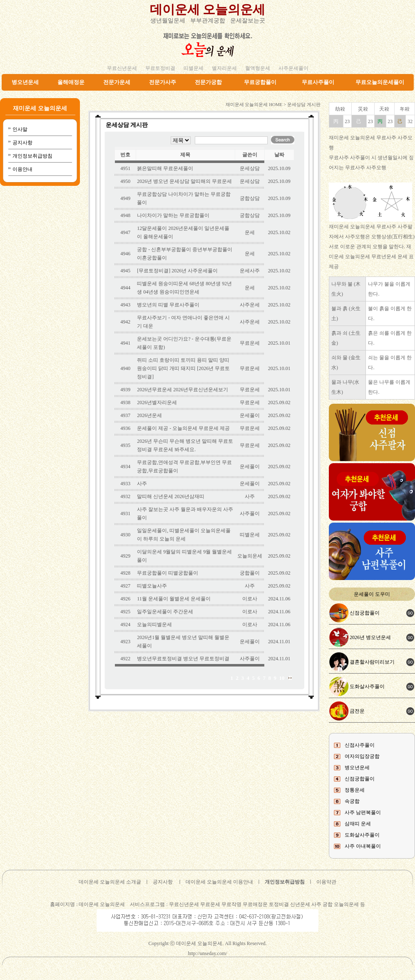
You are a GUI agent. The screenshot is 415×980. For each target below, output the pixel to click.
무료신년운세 (122, 68)
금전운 (357, 711)
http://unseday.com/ (207, 953)
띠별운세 (194, 68)
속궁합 (352, 801)
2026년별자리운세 (157, 402)
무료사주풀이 (318, 82)
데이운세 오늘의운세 (208, 9)
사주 (142, 484)
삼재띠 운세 (358, 824)
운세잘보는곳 (248, 21)
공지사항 (22, 143)
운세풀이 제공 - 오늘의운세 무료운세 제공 (183, 428)
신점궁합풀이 (365, 613)
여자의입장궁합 (362, 756)
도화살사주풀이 (367, 686)
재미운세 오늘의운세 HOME (254, 104)
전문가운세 (117, 82)
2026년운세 (149, 415)
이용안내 (22, 169)
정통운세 (355, 790)
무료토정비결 (160, 68)
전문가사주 (163, 82)
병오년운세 (25, 82)
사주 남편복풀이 (363, 812)
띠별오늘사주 (152, 586)
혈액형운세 (258, 68)
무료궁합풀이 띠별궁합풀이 (168, 573)
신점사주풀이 (360, 745)
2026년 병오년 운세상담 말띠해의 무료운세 (184, 181)
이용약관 (326, 882)
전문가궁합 (208, 82)
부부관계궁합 (208, 21)
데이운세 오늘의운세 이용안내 (219, 882)
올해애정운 (71, 82)
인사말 (20, 129)
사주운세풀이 (293, 68)
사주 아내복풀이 (363, 846)
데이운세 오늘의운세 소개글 (110, 882)
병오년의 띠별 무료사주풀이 (168, 305)
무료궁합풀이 (260, 82)
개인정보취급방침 (32, 156)
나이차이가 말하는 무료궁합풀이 (173, 215)
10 (282, 678)
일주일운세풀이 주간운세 (165, 612)
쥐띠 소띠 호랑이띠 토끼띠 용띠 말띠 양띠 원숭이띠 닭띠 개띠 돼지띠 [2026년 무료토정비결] (183, 368)
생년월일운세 (168, 21)
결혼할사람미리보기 (372, 662)
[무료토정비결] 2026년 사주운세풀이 (177, 271)
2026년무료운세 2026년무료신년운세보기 (183, 390)
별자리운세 (224, 68)
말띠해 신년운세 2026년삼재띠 (171, 496)
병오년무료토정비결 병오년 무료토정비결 (183, 659)
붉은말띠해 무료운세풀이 (165, 168)
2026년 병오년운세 (370, 637)
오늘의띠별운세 (154, 625)
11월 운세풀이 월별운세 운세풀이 (174, 599)
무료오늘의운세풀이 (380, 82)
